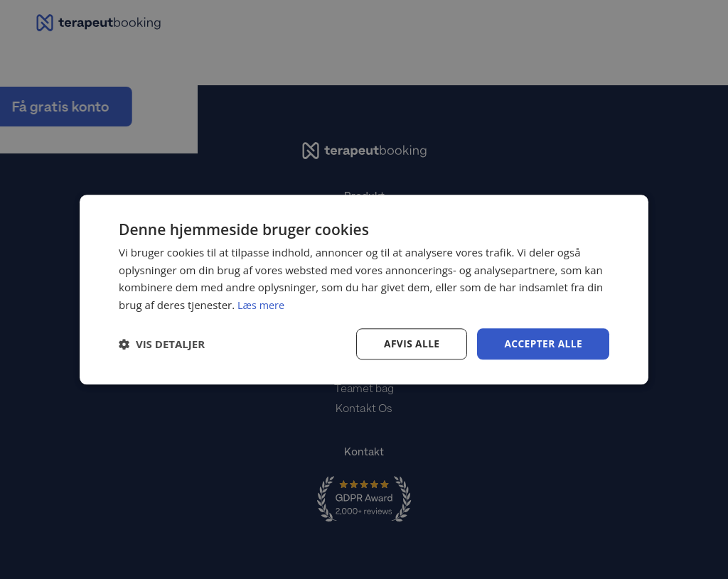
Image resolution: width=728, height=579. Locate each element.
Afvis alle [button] (410, 343)
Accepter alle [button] (543, 343)
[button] (162, 344)
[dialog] (364, 289)
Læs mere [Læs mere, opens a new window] (262, 305)
